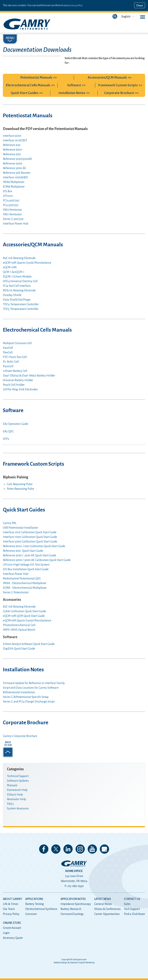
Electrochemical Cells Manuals (28, 85)
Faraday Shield (12, 295)
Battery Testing (34, 904)
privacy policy (75, 5)
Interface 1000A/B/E (15, 177)
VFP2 (6, 439)
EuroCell (8, 348)
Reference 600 (12, 154)
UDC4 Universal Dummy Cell (20, 281)
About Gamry (12, 899)
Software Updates (18, 781)
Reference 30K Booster (17, 173)
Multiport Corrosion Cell (17, 343)
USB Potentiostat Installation (21, 528)
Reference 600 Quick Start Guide (23, 551)
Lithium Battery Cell (15, 371)
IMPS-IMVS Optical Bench (19, 630)
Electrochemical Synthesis (41, 909)
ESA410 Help (15, 795)
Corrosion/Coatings (72, 914)
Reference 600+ (13, 150)
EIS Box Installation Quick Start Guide (26, 569)
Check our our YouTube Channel (92, 849)
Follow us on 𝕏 (56, 849)
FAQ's (10, 804)
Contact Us (132, 899)
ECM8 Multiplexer (14, 187)
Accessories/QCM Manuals (107, 78)
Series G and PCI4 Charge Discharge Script (29, 702)
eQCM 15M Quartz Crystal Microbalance (27, 263)
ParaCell (8, 366)
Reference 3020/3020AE (17, 159)
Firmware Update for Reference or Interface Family (34, 683)
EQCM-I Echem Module (17, 277)
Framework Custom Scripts (118, 85)
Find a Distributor (135, 914)
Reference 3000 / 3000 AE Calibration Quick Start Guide (37, 560)
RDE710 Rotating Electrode (19, 290)
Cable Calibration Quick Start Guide (24, 611)
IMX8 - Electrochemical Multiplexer (25, 583)
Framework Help (17, 790)
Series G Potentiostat (16, 592)
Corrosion (31, 914)
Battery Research (71, 909)
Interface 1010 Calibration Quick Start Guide (30, 532)
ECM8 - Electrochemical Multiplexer (25, 588)
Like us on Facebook (44, 849)
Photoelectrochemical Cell (19, 625)
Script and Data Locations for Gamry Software (31, 688)
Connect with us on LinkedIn (68, 849)
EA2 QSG (8, 431)
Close (140, 5)
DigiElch (19, 649)
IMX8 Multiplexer (14, 182)
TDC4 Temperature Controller (21, 304)
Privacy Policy (11, 914)
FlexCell (8, 352)
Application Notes (73, 899)
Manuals (12, 785)
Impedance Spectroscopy (76, 904)
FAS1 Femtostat (12, 214)
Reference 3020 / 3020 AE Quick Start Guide (29, 555)
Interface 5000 (12, 136)
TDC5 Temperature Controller (21, 309)
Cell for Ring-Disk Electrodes (20, 389)
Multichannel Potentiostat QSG (22, 578)
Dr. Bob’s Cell (11, 362)
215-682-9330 (76, 886)
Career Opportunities (107, 914)
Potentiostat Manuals (36, 78)
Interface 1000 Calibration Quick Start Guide (30, 537)
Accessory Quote (13, 938)
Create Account (12, 928)
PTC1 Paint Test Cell (15, 357)
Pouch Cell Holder (14, 385)
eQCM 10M (10, 267)
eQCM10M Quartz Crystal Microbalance (27, 620)
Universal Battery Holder (18, 380)
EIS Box (8, 191)
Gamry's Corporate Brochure (20, 736)
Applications (34, 899)
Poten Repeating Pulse (20, 489)
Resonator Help (16, 799)
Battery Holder (29, 376)
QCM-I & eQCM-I (14, 272)
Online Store (12, 923)
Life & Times (11, 904)
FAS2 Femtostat (12, 210)
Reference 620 (12, 145)
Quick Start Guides (24, 93)
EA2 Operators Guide (16, 424)
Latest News (103, 899)
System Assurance (18, 808)
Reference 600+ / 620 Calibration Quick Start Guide (34, 546)
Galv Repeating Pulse (20, 484)
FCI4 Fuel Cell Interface (17, 286)
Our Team (9, 909)
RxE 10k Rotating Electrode (19, 258)
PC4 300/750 (11, 205)
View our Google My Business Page (104, 849)
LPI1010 (8, 196)
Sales (127, 904)
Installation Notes (72, 93)
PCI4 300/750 (11, 200)
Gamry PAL (10, 523)
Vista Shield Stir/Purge (17, 300)
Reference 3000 (13, 163)
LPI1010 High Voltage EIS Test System (26, 565)
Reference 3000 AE (14, 168)
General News (103, 904)
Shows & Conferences (107, 909)
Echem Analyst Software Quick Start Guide (29, 644)
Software (74, 85)
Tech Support (132, 909)
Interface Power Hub (16, 224)
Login (6, 933)
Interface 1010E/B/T (15, 140)
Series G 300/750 (13, 219)
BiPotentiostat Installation (19, 692)
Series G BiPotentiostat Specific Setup (26, 697)
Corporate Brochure (119, 93)
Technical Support (18, 776)
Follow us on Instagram (80, 849)
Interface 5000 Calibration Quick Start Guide (30, 542)
